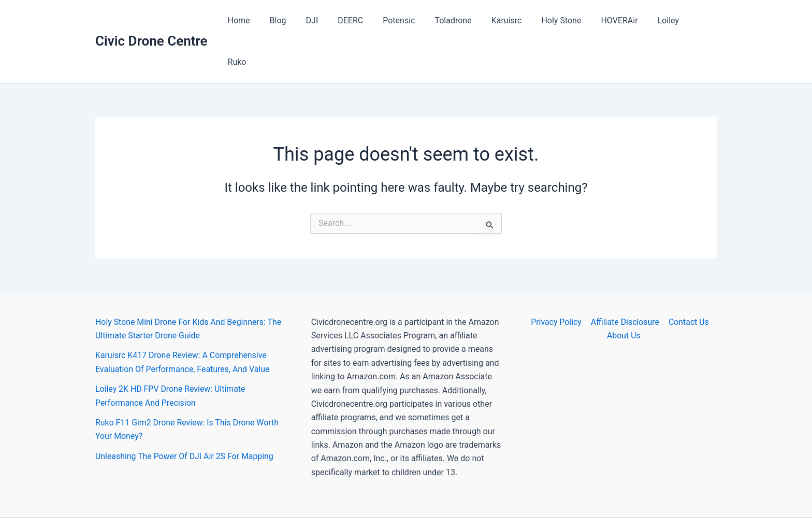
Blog (297, 20)
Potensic (409, 20)
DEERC (363, 20)
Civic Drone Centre (151, 20)
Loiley (663, 20)
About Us (624, 294)
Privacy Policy (557, 281)
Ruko (699, 20)
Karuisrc (510, 20)
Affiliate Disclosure (625, 281)
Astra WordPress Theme (499, 502)
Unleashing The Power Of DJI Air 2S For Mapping (185, 415)
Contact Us (688, 281)
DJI (328, 20)
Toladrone (460, 20)
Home (261, 20)
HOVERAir (617, 20)
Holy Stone (562, 20)
